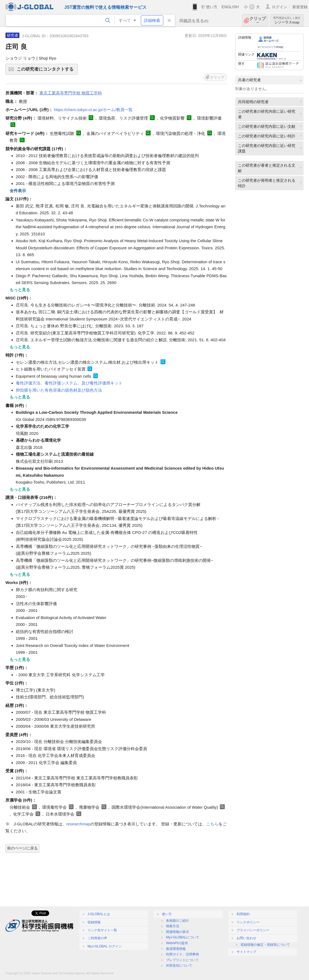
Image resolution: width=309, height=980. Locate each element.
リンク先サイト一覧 (102, 930)
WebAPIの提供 (177, 943)
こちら (212, 824)
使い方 (212, 7)
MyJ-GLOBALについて (183, 937)
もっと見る (20, 290)
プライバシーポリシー (253, 930)
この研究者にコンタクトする (46, 71)
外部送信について (179, 965)
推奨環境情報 (176, 949)
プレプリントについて (182, 960)
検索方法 (173, 926)
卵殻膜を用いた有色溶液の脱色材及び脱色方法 (59, 390)
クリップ (258, 20)
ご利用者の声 (97, 938)
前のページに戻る (22, 848)
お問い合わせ (246, 938)
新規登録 (300, 7)
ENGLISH (230, 7)
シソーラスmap (287, 20)
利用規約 (243, 914)
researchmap (78, 824)
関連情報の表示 (177, 932)
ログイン (279, 7)
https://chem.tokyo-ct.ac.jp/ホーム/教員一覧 (93, 110)
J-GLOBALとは (99, 914)
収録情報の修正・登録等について (265, 945)
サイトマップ (246, 952)
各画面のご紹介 (177, 921)
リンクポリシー (248, 922)
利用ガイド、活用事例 (182, 954)
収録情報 (94, 922)
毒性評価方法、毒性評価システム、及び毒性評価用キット (69, 383)
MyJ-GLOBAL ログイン (105, 946)
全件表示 (18, 191)
